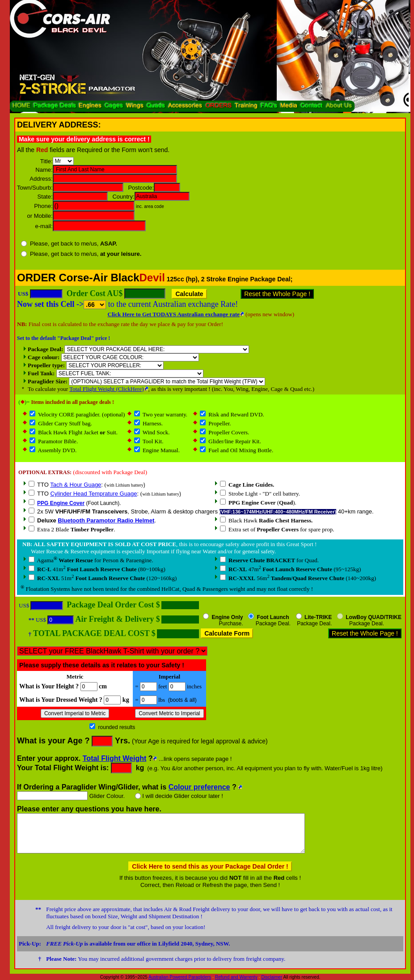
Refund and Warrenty (236, 977)
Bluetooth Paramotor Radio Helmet (106, 520)
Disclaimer (272, 977)
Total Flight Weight (115, 758)
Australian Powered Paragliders (180, 977)
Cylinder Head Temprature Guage (93, 494)
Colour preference (199, 787)
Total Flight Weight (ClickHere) (106, 389)
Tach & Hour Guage (76, 485)
